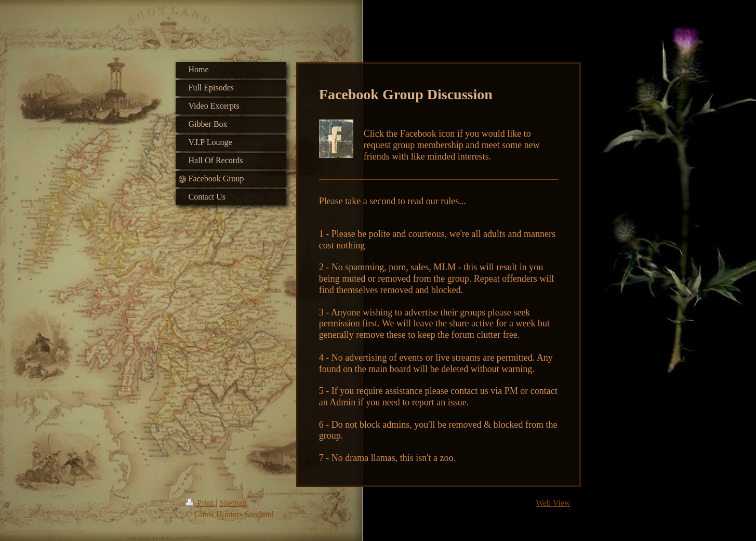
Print (201, 503)
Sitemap (233, 503)
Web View (553, 503)
